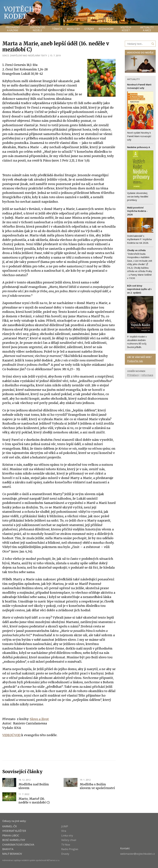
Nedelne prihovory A (139, 147)
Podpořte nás (135, 361)
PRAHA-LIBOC (11, 835)
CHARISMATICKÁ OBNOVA (18, 845)
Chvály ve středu (136, 250)
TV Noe (66, 845)
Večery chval (69, 840)
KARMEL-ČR (9, 826)
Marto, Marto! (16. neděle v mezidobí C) (34, 801)
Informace (147, 375)
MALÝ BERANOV (12, 854)
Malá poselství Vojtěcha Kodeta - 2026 (137, 211)
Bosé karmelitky (14, 840)
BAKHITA (8, 849)
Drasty (65, 854)
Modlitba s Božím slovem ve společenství (97, 786)
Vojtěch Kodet (19, 13)
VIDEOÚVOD (12, 735)
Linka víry (67, 835)
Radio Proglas (70, 849)
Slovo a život (39, 719)
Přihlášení (133, 375)
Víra (64, 831)
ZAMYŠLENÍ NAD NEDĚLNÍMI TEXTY (28, 55)
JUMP (65, 826)
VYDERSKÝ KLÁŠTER (14, 831)
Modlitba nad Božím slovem (34, 786)
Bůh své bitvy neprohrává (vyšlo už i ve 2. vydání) (139, 289)
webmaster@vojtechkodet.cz (138, 854)
